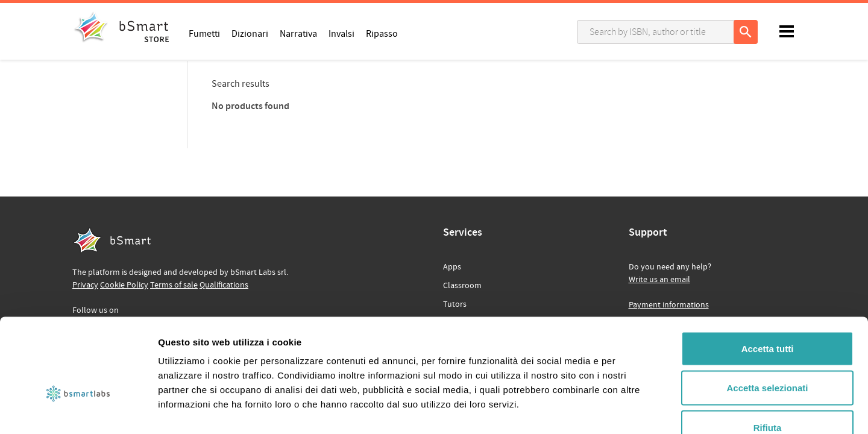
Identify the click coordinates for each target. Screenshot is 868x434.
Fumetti (204, 33)
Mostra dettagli (634, 410)
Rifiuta (768, 355)
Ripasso (382, 33)
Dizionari (250, 33)
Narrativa (298, 33)
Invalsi (341, 33)
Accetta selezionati (767, 316)
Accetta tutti (768, 276)
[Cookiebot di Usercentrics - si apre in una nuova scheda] (78, 410)
